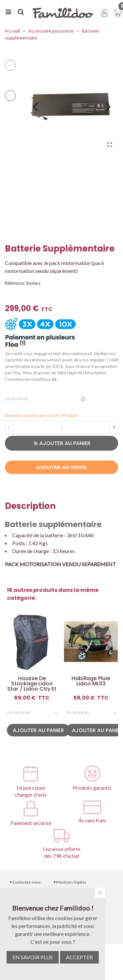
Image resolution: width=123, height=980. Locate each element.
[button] (108, 106)
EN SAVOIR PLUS (33, 957)
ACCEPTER (79, 957)
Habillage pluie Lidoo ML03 (91, 681)
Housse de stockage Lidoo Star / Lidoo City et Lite (32, 686)
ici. (55, 379)
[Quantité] (61, 427)
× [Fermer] (100, 893)
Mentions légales (70, 882)
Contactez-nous (25, 882)
